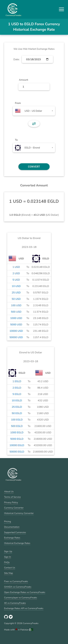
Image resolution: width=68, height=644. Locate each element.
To (16, 140)
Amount (23, 80)
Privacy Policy (11, 502)
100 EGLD (17, 420)
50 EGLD (17, 413)
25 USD (16, 293)
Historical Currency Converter (19, 513)
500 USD (16, 312)
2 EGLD (17, 388)
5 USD (16, 280)
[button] (61, 9)
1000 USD (16, 318)
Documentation (12, 527)
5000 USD (16, 325)
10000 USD (16, 331)
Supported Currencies (15, 532)
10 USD (16, 286)
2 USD (16, 273)
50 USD (16, 299)
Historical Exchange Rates (17, 543)
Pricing (7, 521)
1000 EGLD (17, 433)
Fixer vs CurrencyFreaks (16, 581)
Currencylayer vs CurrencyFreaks (21, 598)
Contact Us (10, 568)
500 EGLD (17, 426)
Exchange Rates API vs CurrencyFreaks (24, 608)
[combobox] (34, 111)
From (18, 103)
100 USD (16, 305)
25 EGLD (17, 407)
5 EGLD (17, 394)
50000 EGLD (17, 452)
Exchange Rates (12, 538)
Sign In (7, 557)
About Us (9, 491)
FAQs (7, 562)
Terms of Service (12, 497)
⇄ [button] (34, 124)
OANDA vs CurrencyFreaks (18, 587)
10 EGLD (17, 401)
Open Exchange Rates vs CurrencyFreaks (25, 592)
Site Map (8, 573)
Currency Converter (14, 508)
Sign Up (8, 551)
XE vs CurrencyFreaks (15, 603)
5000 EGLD (17, 439)
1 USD (16, 267)
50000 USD (16, 337)
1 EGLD (17, 381)
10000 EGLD (17, 445)
